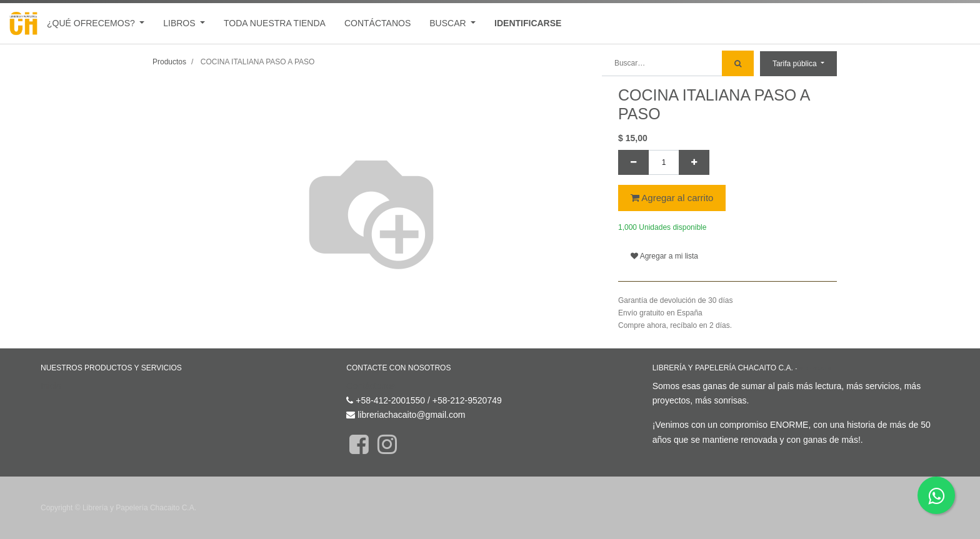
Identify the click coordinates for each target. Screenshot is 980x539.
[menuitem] (275, 23)
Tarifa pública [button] (796, 64)
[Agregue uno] (694, 162)
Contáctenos (371, 386)
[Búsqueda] (738, 63)
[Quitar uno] (633, 162)
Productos (169, 62)
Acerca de (816, 368)
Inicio (51, 386)
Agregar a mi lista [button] (664, 256)
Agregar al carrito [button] (672, 198)
